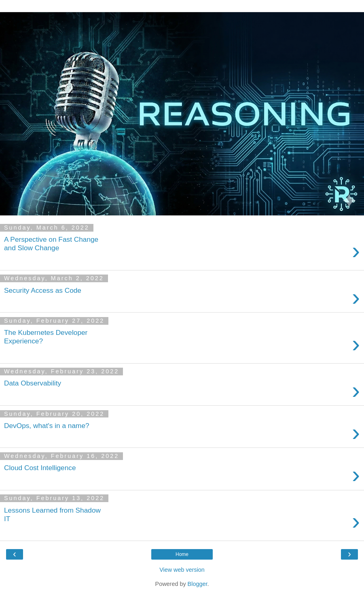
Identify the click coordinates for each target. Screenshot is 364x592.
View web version (182, 570)
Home (182, 554)
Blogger (198, 584)
